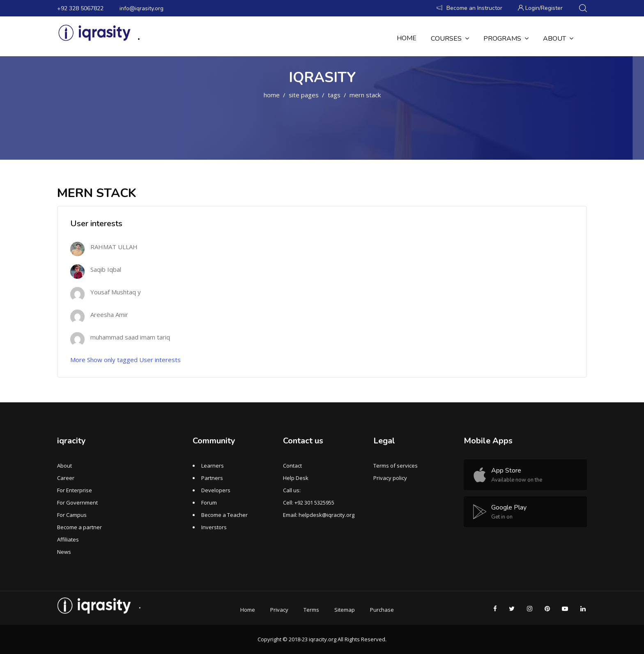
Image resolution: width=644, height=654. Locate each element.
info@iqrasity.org (141, 8)
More (78, 360)
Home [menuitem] (407, 38)
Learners (213, 466)
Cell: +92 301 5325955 (309, 503)
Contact (292, 466)
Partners (212, 478)
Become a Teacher (224, 515)
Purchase (382, 610)
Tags (334, 95)
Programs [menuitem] (506, 38)
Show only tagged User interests (134, 360)
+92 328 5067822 (80, 8)
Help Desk (296, 478)
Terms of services (396, 466)
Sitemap (345, 610)
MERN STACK (365, 95)
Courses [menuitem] (450, 38)
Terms (311, 610)
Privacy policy (390, 478)
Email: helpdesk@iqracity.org (319, 515)
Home (272, 95)
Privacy (279, 610)
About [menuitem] (558, 38)
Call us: (292, 490)
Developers (216, 490)
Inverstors (214, 527)
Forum (209, 503)
